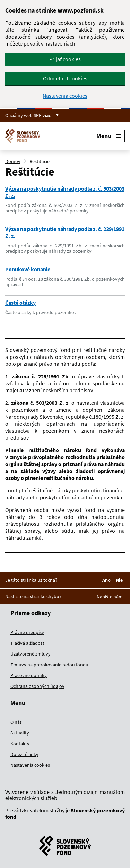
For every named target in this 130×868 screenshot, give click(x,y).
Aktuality (20, 733)
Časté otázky (20, 303)
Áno (107, 580)
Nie (120, 580)
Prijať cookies (65, 59)
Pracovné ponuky (29, 675)
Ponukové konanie (28, 269)
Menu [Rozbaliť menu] (109, 136)
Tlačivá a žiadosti (28, 643)
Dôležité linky (24, 754)
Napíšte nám (110, 597)
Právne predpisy (27, 632)
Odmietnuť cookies (65, 78)
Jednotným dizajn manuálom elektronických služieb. (65, 795)
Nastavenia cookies (65, 96)
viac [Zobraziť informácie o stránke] (51, 115)
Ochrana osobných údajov (37, 686)
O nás (16, 722)
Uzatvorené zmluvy (31, 654)
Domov (13, 161)
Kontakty (20, 744)
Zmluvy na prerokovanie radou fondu (49, 665)
